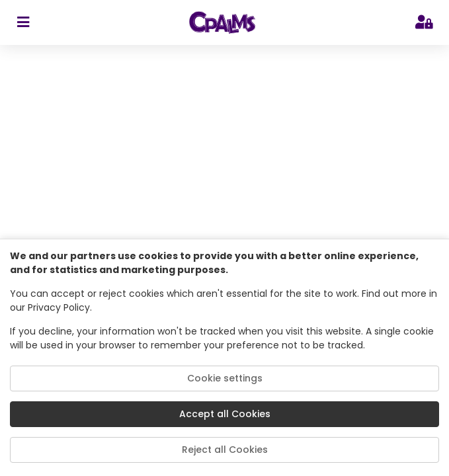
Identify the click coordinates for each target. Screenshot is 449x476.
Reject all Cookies (225, 450)
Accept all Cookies (225, 414)
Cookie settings (225, 378)
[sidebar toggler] (23, 22)
